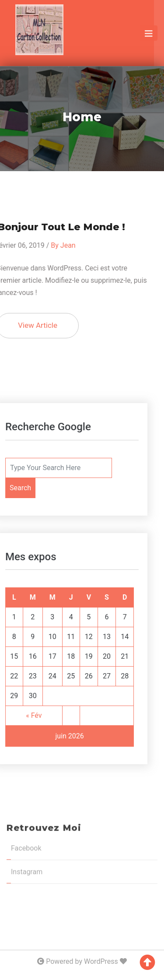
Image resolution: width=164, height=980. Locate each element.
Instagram (27, 803)
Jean (54, 245)
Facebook (26, 779)
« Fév (20, 715)
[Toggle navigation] (149, 33)
